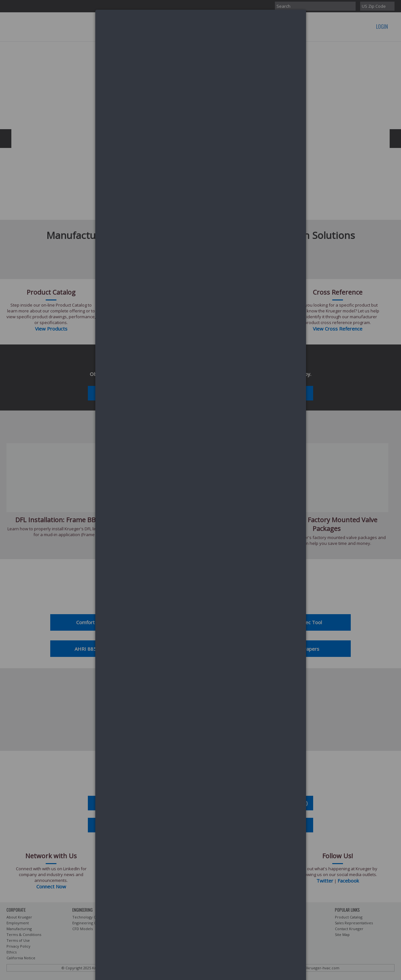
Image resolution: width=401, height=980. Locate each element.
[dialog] (201, 34)
